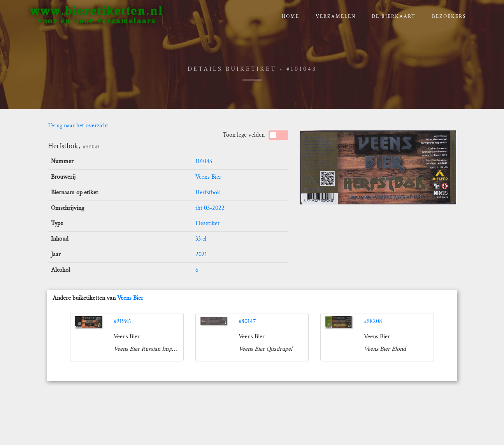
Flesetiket (207, 223)
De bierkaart (394, 17)
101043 (204, 161)
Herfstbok (208, 193)
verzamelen (336, 17)
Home (291, 17)
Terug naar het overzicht (78, 126)
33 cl (201, 239)
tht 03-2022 (210, 208)
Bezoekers (449, 17)
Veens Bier (208, 177)
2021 (201, 254)
